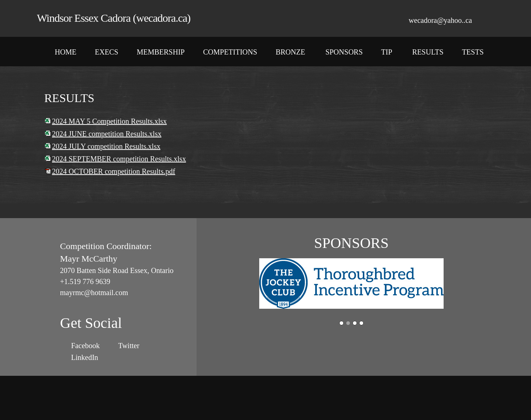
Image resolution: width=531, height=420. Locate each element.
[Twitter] (127, 346)
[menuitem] (65, 53)
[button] (351, 285)
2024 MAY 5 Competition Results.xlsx (109, 121)
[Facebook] (84, 346)
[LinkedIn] (83, 357)
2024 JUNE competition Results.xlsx (107, 134)
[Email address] (437, 20)
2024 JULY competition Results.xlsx (106, 146)
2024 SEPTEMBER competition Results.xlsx (119, 159)
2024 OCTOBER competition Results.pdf (114, 171)
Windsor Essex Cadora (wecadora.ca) (114, 18)
